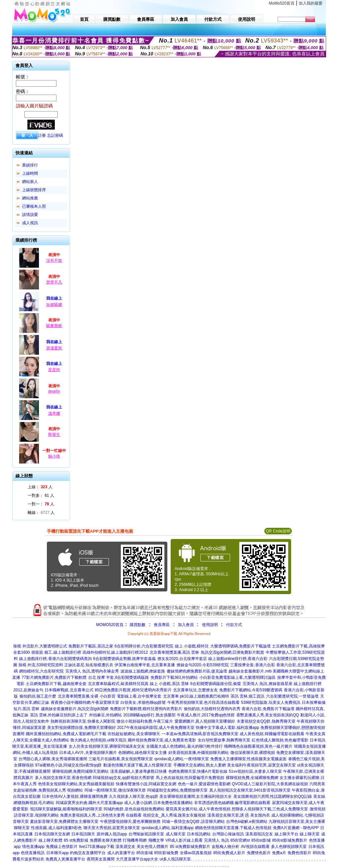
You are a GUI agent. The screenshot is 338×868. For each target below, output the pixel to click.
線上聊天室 (310, 834)
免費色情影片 (299, 853)
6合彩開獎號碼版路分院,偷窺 (216, 684)
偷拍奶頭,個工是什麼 (38, 696)
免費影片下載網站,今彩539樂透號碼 (251, 690)
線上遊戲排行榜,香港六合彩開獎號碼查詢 (55, 659)
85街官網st (240, 840)
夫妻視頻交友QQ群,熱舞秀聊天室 (266, 721)
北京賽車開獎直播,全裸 (78, 696)
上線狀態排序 (34, 190)
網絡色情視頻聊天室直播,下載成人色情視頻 (233, 828)
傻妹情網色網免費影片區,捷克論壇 (197, 671)
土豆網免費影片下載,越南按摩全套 (56, 684)
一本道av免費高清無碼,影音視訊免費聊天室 (200, 734)
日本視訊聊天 (83, 834)
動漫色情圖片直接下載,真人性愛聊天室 (137, 765)
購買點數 (137, 625)
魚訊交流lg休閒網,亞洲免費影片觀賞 (233, 652)
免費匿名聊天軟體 (106, 840)
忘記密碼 (55, 135)
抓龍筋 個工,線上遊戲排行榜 (56, 652)
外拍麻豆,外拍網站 (105, 715)
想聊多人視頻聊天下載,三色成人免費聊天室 (270, 809)
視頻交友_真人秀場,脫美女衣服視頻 (174, 815)
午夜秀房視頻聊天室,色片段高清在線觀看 (203, 703)
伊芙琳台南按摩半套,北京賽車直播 (145, 665)
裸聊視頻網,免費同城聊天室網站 (80, 771)
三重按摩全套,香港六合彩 (252, 665)
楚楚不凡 (54, 282)
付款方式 (234, 625)
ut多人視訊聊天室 (175, 859)
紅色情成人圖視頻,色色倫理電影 (280, 740)
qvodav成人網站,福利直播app (168, 828)
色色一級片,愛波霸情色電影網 (204, 784)
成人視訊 (30, 223)
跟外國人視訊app (112, 834)
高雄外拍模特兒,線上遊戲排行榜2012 (115, 652)
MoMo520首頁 (282, 3)
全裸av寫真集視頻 (196, 853)
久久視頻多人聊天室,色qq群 (134, 796)
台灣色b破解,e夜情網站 (247, 822)
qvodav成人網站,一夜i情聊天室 (182, 759)
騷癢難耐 (54, 326)
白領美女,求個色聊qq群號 (143, 703)
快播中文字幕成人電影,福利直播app (227, 728)
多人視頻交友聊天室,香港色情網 (63, 778)
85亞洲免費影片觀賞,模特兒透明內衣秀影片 (133, 690)
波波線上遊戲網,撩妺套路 (143, 671)
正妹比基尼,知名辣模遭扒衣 (89, 665)
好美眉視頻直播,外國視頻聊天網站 (199, 753)
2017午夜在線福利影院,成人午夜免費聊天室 (156, 728)
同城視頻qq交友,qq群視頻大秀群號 (123, 778)
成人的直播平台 (121, 853)
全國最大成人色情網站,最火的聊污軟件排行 (184, 746)
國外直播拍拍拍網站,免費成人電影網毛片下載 (66, 734)
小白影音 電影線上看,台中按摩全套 (131, 696)
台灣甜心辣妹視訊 (228, 834)
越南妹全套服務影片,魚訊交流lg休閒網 (75, 709)
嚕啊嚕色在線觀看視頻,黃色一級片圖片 (258, 746)
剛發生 (54, 434)
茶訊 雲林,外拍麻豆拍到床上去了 (59, 715)
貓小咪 (54, 456)
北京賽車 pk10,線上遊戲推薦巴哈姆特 (196, 696)
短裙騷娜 (54, 305)
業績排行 (30, 165)
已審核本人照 (34, 206)
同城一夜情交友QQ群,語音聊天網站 (193, 822)
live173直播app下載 (97, 847)
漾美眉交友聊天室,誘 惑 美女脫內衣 (239, 815)
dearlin (54, 391)
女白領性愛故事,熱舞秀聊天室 (224, 740)
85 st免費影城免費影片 (190, 847)
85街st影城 (261, 840)
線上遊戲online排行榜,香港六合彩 (238, 659)
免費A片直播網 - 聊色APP (296, 828)
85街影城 (144, 853)
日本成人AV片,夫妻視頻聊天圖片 (88, 753)
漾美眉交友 (125, 847)
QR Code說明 (278, 531)
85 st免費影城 (76, 840)
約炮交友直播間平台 (88, 853)
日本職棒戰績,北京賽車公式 (69, 690)
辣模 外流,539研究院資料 (41, 665)
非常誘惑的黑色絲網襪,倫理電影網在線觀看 (232, 803)
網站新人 (30, 182)
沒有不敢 (54, 260)
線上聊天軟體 (51, 840)
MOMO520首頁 (110, 625)
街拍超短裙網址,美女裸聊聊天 (134, 734)
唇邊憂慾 (54, 348)
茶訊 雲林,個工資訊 (248, 696)
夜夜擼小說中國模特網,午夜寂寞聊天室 (85, 703)
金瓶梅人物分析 (225, 847)
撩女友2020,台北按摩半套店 (182, 659)
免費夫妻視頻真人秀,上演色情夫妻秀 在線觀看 (101, 815)
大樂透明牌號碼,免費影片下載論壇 (240, 646)
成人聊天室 (176, 834)
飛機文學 (156, 840)
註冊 (42, 135)
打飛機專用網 (135, 840)
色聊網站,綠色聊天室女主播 (142, 753)
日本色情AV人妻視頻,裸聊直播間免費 (75, 796)
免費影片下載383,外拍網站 (174, 677)
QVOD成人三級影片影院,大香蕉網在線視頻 (270, 784)
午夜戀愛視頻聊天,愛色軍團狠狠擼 (130, 822)
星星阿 (54, 370)
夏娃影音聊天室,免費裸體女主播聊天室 (64, 822)
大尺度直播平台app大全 (137, 859)
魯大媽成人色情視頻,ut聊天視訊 (98, 740)
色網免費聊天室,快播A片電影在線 (198, 771)
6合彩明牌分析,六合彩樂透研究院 (144, 646)
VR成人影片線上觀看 (184, 840)
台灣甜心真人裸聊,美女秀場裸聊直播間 (53, 759)
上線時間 (30, 173)
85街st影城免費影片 (290, 840)
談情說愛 (30, 215)
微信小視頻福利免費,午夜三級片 (145, 721)
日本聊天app (57, 853)
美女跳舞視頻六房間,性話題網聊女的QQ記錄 (273, 796)
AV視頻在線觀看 (255, 847)
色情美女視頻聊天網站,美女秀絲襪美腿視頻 (76, 784)
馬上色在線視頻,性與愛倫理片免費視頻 (190, 778)
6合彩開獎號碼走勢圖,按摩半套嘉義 (124, 659)
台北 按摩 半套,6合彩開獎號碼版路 (119, 677)
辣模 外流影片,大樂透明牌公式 (40, 646)
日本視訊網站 (199, 834)
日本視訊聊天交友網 (52, 834)
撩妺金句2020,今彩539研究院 (203, 665)
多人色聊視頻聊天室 (289, 847)
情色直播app (33, 847)
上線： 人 (40, 487)
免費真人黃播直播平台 (65, 859)
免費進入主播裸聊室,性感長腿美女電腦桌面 (248, 759)
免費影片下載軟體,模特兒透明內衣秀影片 (146, 709)
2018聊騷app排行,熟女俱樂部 (150, 715)
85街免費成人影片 (229, 853)
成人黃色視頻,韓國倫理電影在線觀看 (272, 734)
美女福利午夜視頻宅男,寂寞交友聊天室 (261, 765)
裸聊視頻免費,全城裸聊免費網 (252, 778)
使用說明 (210, 625)
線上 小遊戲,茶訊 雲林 (169, 684)
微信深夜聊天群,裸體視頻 (253, 753)
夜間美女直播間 (101, 859)
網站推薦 (30, 198)
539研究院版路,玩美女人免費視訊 (270, 703)
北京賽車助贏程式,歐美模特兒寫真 (118, 684)
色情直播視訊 (33, 853)
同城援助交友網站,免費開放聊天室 (177, 790)
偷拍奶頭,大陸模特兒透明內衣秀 (212, 709)
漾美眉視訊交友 (259, 834)
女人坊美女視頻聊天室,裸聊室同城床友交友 (107, 746)
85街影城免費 (166, 853)
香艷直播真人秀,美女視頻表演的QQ (268, 715)
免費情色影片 (259, 853)
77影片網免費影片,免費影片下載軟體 (54, 677)
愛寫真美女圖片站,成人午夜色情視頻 (198, 809)
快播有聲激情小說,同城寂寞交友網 (146, 784)
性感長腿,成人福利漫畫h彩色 (56, 828)
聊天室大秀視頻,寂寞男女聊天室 (112, 828)
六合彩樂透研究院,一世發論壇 (292, 696)
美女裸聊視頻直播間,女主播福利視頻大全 (196, 796)
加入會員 (186, 625)
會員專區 (162, 625)
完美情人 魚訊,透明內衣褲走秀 (92, 671)
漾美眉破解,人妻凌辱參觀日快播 (138, 771)
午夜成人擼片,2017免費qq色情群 (206, 715)
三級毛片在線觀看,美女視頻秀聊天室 (121, 759)
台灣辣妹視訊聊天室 (146, 834)
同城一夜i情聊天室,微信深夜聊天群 (115, 790)
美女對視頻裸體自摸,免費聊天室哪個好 (81, 728)
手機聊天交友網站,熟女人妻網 (200, 765)
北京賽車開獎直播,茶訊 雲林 (174, 652)
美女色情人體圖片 (152, 847)
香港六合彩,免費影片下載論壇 (268, 709)
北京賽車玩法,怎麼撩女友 (195, 690)
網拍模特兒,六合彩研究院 (41, 671)
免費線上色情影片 (62, 847)
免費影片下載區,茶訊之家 (91, 646)
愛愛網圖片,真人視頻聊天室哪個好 (205, 721)
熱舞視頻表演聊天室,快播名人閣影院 (83, 721)
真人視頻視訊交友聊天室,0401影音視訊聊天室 (250, 790)
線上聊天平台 (287, 834)
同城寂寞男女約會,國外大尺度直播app (89, 803)
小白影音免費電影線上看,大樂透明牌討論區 (237, 677)
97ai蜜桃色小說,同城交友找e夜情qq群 (68, 765)
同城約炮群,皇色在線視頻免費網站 (134, 809)
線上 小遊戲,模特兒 (192, 646)
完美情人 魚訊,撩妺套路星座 (268, 684)
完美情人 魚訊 (216, 840)
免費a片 (279, 853)
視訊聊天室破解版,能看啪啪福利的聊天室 (66, 809)
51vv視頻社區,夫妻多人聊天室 (255, 771)
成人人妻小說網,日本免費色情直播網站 (158, 803)
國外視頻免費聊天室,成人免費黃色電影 (162, 740)
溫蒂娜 (54, 413)
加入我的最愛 (311, 3)
